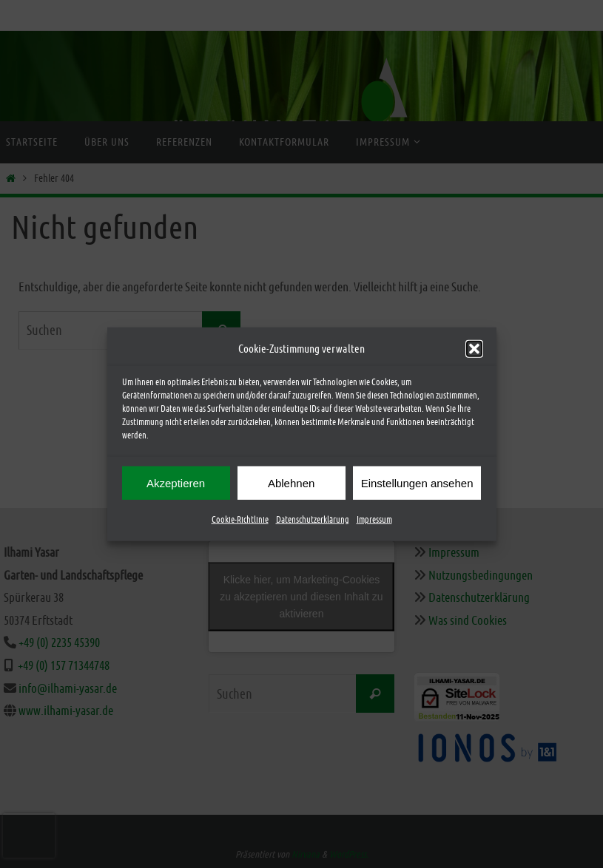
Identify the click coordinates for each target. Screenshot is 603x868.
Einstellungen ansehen (417, 485)
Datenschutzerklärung (313, 522)
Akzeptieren (176, 485)
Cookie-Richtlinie (240, 522)
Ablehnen (291, 485)
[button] (474, 350)
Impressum (374, 522)
